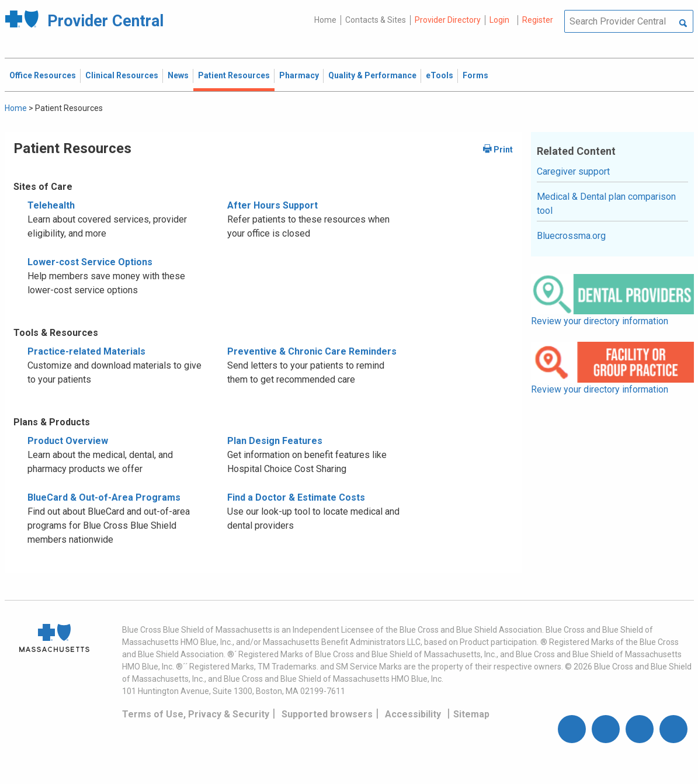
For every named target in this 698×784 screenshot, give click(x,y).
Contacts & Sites (376, 20)
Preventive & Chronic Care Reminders (312, 351)
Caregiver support (573, 171)
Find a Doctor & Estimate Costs (296, 497)
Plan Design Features (275, 441)
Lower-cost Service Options (90, 262)
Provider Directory (448, 20)
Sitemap (471, 714)
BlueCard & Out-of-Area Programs (104, 497)
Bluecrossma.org (571, 236)
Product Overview (68, 441)
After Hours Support (272, 205)
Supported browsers (327, 714)
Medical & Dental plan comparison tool (606, 204)
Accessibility (413, 714)
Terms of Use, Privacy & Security (196, 714)
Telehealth (51, 205)
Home (325, 20)
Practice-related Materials (86, 351)
